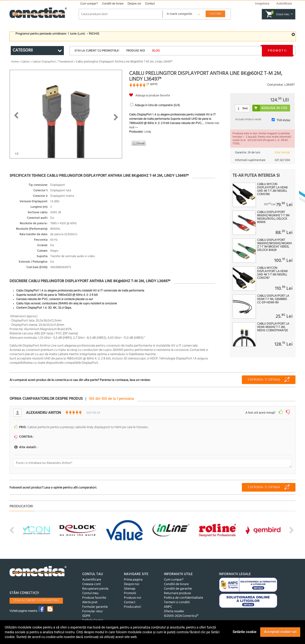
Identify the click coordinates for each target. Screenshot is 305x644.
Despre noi (134, 4)
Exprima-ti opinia (264, 380)
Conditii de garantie (178, 589)
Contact (150, 4)
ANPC (168, 607)
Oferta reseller (174, 611)
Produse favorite (94, 598)
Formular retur (93, 611)
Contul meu (90, 593)
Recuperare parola (95, 589)
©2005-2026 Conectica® (181, 616)
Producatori (132, 607)
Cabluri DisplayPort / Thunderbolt (53, 62)
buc (245, 108)
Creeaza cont (91, 584)
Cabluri (25, 62)
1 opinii (152, 84)
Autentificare (92, 580)
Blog (156, 51)
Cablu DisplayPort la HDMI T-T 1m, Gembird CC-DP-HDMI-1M (273, 299)
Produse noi (136, 51)
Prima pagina (133, 580)
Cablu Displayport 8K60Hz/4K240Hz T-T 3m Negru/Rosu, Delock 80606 (273, 217)
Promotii (277, 51)
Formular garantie (95, 607)
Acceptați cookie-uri (280, 632)
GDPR (86, 616)
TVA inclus (283, 120)
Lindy (148, 132)
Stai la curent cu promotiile (36, 601)
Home (15, 62)
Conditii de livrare (113, 4)
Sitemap (130, 589)
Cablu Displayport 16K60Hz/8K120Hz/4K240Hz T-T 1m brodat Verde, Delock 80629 (274, 245)
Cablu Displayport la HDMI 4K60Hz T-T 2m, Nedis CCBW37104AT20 (273, 327)
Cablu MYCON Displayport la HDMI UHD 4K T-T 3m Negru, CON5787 (272, 273)
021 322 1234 (282, 160)
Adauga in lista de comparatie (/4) (157, 105)
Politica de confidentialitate (183, 598)
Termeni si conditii (177, 602)
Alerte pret (90, 602)
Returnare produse (177, 593)
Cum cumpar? (89, 4)
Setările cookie (244, 632)
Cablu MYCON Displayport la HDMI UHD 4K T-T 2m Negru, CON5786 (272, 189)
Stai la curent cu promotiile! (97, 51)
